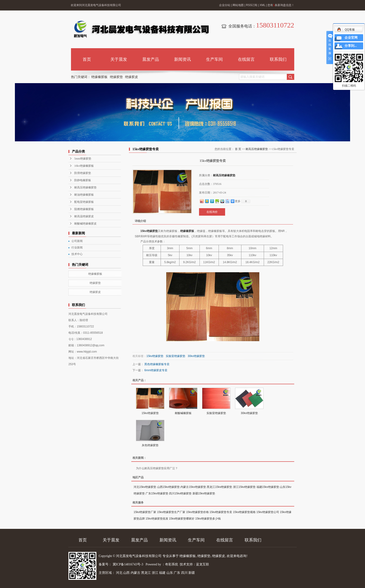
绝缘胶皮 (132, 77)
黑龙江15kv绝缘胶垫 (219, 487)
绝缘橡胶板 (99, 77)
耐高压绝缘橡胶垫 (85, 187)
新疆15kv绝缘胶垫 (204, 493)
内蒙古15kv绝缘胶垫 (193, 487)
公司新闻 (77, 241)
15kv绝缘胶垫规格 (244, 512)
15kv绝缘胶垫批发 (157, 519)
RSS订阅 (252, 5)
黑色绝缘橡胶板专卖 (157, 364)
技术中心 (77, 254)
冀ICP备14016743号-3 (128, 564)
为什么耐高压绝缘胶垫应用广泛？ (157, 468)
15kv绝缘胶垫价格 (197, 512)
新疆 (192, 573)
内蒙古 (135, 573)
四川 (184, 573)
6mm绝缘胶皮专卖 (156, 370)
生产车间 (214, 59)
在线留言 (246, 59)
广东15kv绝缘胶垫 (157, 493)
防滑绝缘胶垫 (83, 173)
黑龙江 (146, 573)
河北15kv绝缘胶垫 (145, 487)
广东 (177, 573)
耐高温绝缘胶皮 (84, 216)
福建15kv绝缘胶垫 (268, 487)
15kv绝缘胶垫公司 (268, 512)
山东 (170, 573)
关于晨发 (119, 59)
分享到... (351, 46)
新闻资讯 (182, 59)
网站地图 (238, 5)
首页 (87, 59)
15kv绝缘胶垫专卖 (221, 512)
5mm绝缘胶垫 (83, 159)
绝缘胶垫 (116, 77)
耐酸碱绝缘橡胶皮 (85, 224)
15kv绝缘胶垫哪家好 (182, 519)
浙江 (155, 573)
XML (262, 5)
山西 (126, 573)
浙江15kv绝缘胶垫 (244, 487)
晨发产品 (151, 59)
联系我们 (278, 59)
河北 (119, 573)
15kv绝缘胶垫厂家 (145, 512)
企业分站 (225, 5)
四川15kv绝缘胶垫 (180, 493)
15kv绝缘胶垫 (149, 231)
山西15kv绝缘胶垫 (168, 487)
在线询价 (212, 212)
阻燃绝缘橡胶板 (84, 209)
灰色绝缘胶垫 (150, 445)
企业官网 (351, 38)
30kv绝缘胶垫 (196, 356)
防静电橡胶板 (83, 180)
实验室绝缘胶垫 (176, 356)
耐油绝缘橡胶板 (84, 195)
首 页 (238, 149)
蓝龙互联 (203, 564)
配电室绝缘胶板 (84, 202)
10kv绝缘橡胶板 (84, 166)
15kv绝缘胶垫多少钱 (208, 519)
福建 (162, 573)
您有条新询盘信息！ (281, 5)
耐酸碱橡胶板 (183, 413)
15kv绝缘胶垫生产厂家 (171, 512)
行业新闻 (77, 248)
